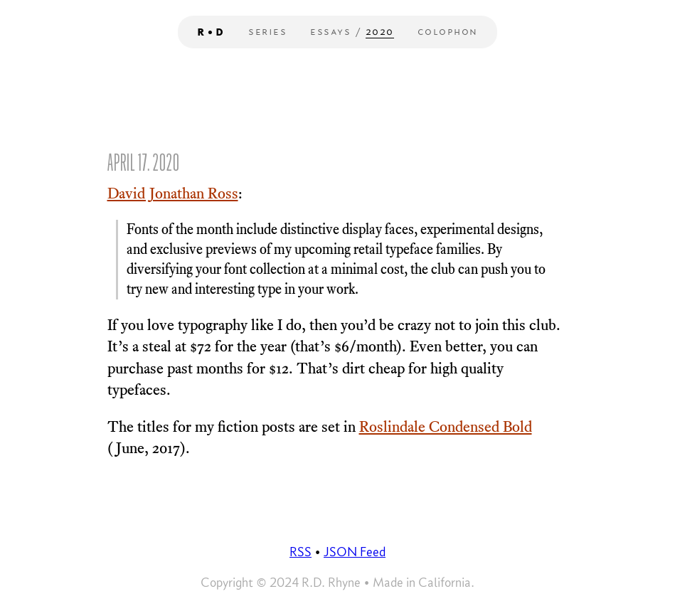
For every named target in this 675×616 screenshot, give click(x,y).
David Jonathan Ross (173, 193)
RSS (301, 552)
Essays (330, 31)
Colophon (448, 31)
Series (267, 31)
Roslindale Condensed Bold (446, 427)
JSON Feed (355, 552)
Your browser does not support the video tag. (337, 520)
